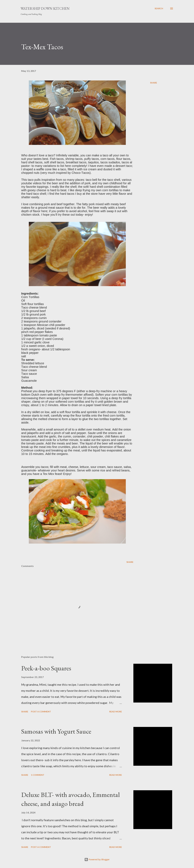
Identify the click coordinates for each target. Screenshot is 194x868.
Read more (116, 712)
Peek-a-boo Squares (46, 668)
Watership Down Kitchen (45, 8)
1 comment (38, 775)
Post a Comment (41, 712)
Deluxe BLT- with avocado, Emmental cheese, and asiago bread (70, 799)
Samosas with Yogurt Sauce (56, 731)
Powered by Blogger (97, 859)
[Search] (159, 8)
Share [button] (154, 83)
